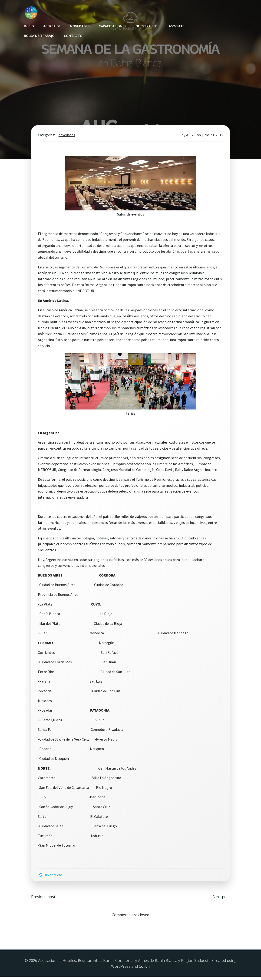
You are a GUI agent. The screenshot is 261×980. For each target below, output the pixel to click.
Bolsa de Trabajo (39, 35)
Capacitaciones (112, 26)
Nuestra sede (147, 26)
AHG (189, 137)
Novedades (79, 26)
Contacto (73, 35)
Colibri (144, 970)
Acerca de (52, 26)
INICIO (29, 26)
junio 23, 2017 (212, 137)
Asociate (176, 26)
